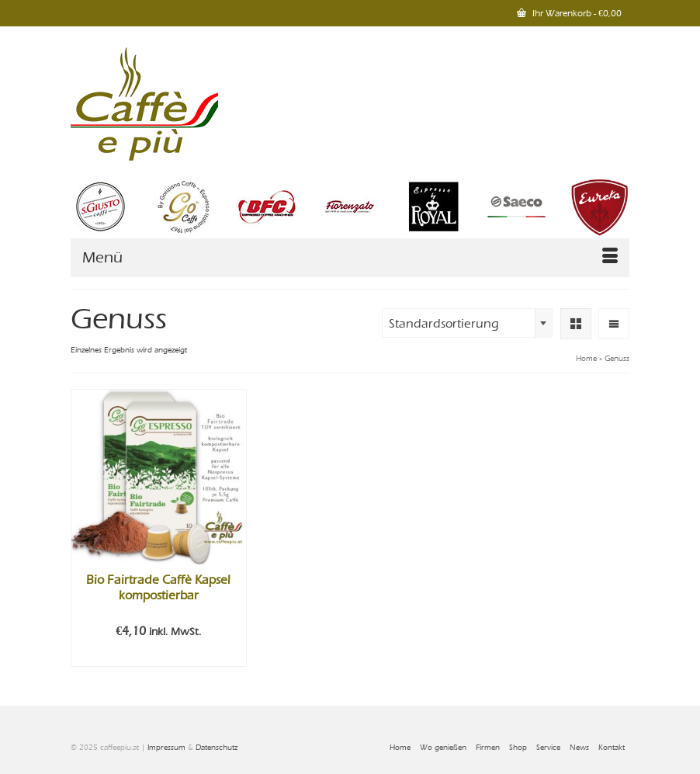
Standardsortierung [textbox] (444, 324)
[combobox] (467, 323)
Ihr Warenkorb (569, 13)
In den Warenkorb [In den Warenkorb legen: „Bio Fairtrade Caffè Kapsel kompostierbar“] (159, 655)
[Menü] (350, 258)
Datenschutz (217, 748)
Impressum (166, 748)
